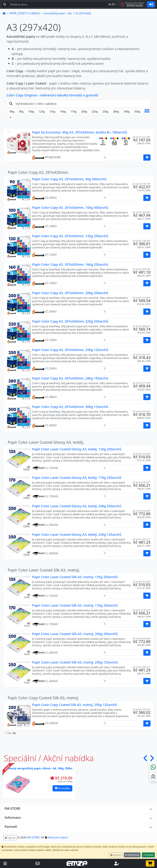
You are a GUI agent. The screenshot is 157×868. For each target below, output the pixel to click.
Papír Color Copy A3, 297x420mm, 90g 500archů (69, 179)
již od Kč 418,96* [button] (142, 454)
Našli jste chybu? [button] (58, 837)
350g (137, 112)
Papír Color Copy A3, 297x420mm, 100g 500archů (70, 208)
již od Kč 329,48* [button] (142, 269)
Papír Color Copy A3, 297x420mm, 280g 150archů (70, 378)
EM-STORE (33, 837)
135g (52, 112)
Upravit (116, 855)
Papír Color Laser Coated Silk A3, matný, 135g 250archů (75, 577)
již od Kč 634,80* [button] (142, 511)
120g (42, 112)
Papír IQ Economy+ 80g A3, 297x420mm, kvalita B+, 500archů (80, 132)
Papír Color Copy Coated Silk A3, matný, (43, 698)
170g (74, 112)
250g (105, 112)
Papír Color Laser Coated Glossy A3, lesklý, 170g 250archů (77, 478)
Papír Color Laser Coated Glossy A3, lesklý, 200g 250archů (77, 506)
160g (63, 112)
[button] (147, 114)
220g (95, 112)
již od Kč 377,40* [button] (142, 383)
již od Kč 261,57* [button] (142, 354)
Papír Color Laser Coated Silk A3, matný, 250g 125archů (75, 662)
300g (127, 112)
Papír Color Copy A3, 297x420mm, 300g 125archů (70, 407)
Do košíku (62, 788)
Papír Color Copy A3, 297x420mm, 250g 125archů (70, 350)
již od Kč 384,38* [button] (142, 212)
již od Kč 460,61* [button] (142, 326)
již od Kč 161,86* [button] (142, 137)
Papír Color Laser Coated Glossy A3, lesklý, (46, 442)
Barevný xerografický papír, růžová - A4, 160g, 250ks (39, 768)
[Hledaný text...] (58, 4)
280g (116, 112)
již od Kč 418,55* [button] (142, 298)
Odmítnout (132, 855)
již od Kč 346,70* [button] (142, 184)
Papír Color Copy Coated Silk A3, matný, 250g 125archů (75, 705)
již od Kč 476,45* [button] (142, 709)
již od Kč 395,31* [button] (142, 539)
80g (12, 112)
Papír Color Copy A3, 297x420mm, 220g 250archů (70, 321)
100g (31, 112)
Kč (112, 4)
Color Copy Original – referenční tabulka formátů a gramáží (52, 95)
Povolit (148, 855)
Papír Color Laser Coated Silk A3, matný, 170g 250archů (75, 605)
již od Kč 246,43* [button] (142, 241)
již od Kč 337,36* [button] (142, 411)
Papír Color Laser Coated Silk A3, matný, (44, 570)
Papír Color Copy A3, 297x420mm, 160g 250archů (70, 264)
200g (84, 112)
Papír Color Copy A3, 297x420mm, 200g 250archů (70, 293)
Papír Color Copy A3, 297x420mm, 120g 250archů (70, 236)
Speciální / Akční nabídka (49, 758)
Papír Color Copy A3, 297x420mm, (38, 172)
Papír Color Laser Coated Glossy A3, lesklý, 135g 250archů (77, 449)
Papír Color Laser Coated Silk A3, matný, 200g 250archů (75, 634)
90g (21, 112)
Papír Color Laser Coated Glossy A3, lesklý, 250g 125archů (77, 534)
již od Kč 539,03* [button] (142, 482)
